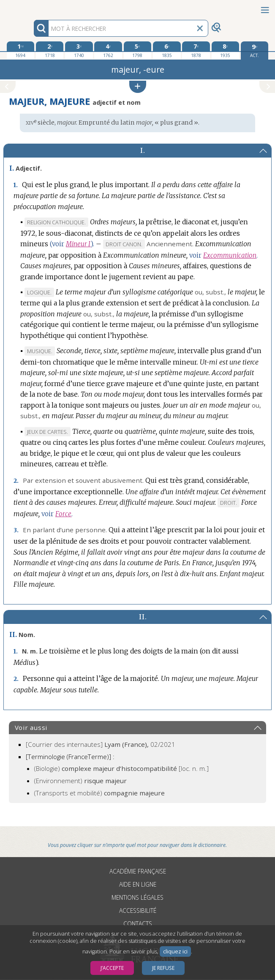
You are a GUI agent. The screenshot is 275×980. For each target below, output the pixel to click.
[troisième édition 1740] (79, 50)
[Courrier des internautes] (101, 744)
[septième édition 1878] (196, 50)
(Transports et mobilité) (99, 793)
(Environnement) (80, 781)
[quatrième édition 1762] (108, 50)
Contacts (138, 924)
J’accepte (112, 968)
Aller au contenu (33, 7)
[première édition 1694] (20, 50)
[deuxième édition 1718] (50, 50)
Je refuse (163, 968)
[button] (138, 87)
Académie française (138, 871)
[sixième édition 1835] (167, 50)
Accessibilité (138, 911)
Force (63, 514)
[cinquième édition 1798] (137, 50)
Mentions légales (137, 897)
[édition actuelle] (255, 50)
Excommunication (230, 255)
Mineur (78, 244)
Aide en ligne (138, 884)
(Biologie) (121, 768)
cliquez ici (175, 951)
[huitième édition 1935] (225, 50)
